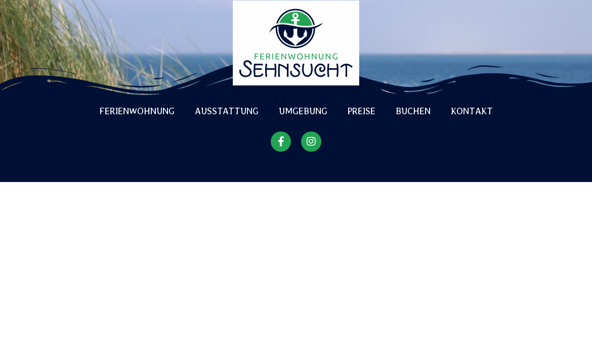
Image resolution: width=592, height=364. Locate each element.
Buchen (413, 111)
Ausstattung (227, 111)
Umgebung (303, 111)
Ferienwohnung (137, 111)
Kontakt (472, 111)
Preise (362, 111)
